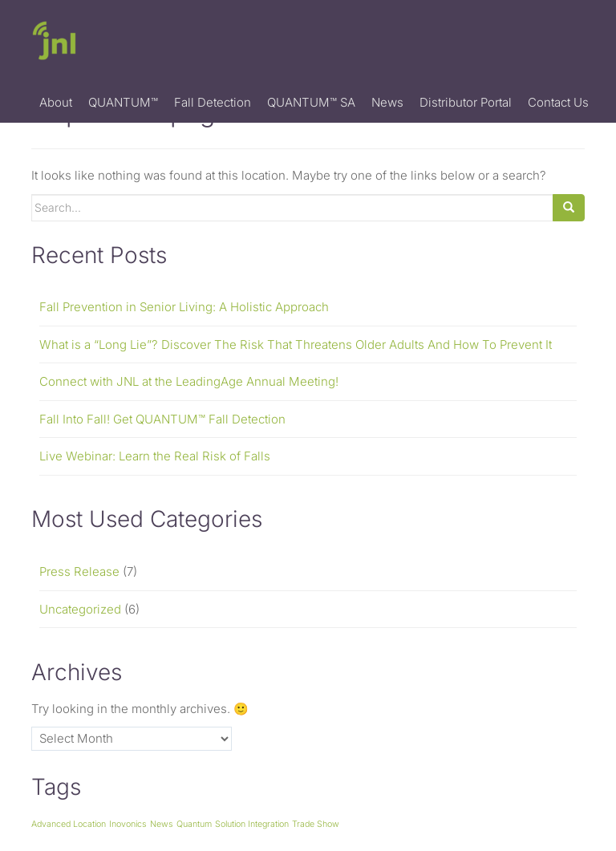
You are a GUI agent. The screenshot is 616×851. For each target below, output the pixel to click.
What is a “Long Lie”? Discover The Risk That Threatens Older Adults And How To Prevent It (296, 344)
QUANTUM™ (123, 102)
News (387, 102)
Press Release (79, 571)
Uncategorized (80, 609)
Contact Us (558, 102)
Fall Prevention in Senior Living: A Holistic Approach (184, 307)
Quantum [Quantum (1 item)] (194, 824)
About (56, 102)
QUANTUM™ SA (311, 102)
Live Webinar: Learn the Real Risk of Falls (155, 456)
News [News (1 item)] (162, 824)
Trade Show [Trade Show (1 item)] (316, 824)
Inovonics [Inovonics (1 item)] (128, 824)
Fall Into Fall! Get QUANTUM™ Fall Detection (162, 419)
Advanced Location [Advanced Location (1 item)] (69, 824)
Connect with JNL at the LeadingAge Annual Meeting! (189, 381)
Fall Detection (213, 102)
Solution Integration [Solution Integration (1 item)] (252, 824)
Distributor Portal (466, 102)
